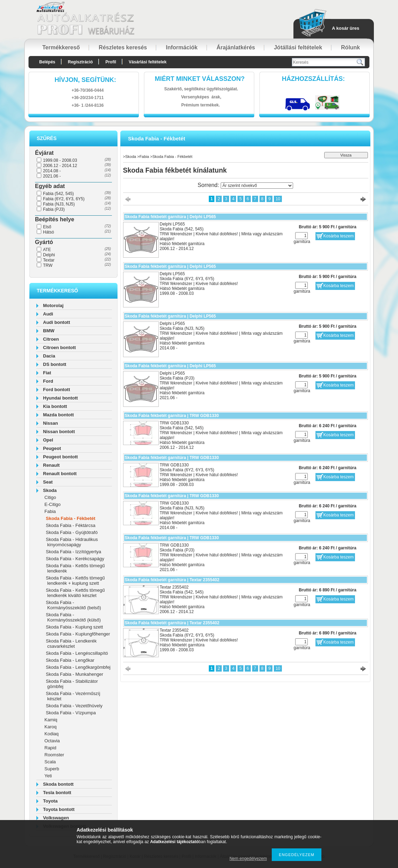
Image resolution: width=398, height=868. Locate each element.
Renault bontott (60, 474)
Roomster (54, 755)
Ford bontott (56, 390)
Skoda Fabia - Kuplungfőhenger (78, 634)
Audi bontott (56, 322)
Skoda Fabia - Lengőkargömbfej (78, 667)
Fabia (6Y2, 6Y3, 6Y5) (64, 199)
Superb (52, 769)
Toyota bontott (59, 809)
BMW (49, 331)
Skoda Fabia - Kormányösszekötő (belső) (73, 605)
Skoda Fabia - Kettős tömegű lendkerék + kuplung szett (75, 581)
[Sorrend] (257, 186)
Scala (50, 762)
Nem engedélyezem (248, 859)
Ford (48, 381)
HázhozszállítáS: (313, 79)
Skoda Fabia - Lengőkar (70, 660)
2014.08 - (52, 171)
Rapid (50, 748)
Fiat (47, 373)
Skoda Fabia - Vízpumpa (71, 713)
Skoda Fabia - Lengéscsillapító (77, 653)
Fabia (50, 511)
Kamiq (51, 720)
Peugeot (52, 448)
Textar (49, 260)
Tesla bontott (57, 793)
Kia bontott (55, 406)
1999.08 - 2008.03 (60, 160)
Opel (48, 440)
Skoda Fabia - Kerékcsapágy (75, 559)
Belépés (47, 62)
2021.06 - (52, 176)
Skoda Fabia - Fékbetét (71, 518)
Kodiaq (51, 734)
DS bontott (55, 364)
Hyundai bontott (61, 398)
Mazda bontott (58, 415)
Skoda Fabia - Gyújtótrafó (72, 532)
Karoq (51, 727)
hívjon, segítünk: (85, 80)
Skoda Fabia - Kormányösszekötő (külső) (73, 617)
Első (47, 227)
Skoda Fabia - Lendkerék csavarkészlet (71, 644)
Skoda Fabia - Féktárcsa (71, 525)
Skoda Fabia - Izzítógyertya (73, 552)
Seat (48, 482)
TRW (48, 265)
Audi (48, 314)
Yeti (48, 776)
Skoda (50, 490)
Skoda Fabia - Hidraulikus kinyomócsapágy (72, 542)
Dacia (49, 356)
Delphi (49, 255)
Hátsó (48, 232)
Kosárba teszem (339, 236)
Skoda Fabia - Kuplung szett (74, 627)
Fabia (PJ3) (54, 209)
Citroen (51, 339)
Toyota (50, 801)
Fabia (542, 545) (58, 194)
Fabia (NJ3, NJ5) (59, 204)
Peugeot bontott (61, 457)
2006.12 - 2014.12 (60, 166)
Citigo (50, 497)
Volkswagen (56, 818)
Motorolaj (53, 305)
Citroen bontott (59, 348)
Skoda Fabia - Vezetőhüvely (74, 706)
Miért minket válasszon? (200, 79)
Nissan (51, 423)
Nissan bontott (59, 432)
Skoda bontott (58, 784)
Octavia (52, 741)
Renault (51, 465)
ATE (47, 250)
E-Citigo (52, 504)
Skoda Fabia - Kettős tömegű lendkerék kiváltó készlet (75, 593)
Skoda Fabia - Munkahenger (74, 674)
